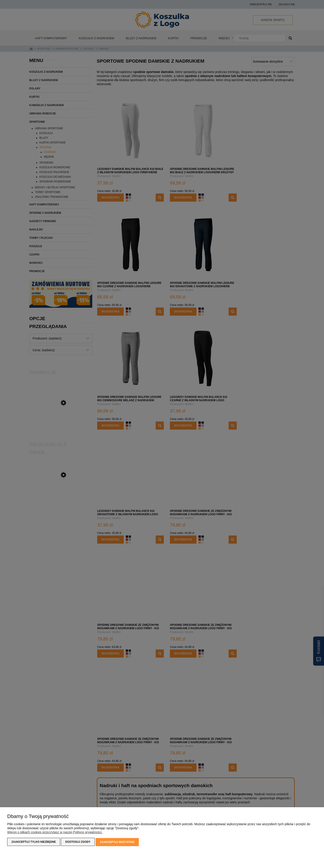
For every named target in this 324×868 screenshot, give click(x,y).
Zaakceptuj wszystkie (117, 842)
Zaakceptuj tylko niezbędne (34, 842)
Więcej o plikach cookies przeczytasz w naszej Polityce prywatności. (55, 833)
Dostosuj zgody (78, 842)
